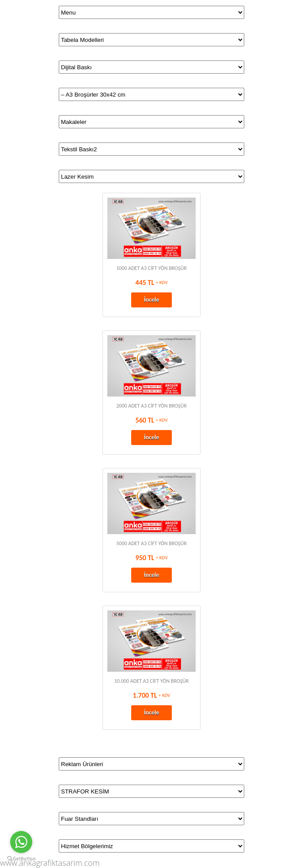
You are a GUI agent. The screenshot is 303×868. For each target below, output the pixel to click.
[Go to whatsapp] (21, 842)
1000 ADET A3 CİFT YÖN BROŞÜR (151, 268)
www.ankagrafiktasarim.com (50, 863)
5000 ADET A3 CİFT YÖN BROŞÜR (151, 543)
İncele (152, 300)
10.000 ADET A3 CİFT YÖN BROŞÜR (152, 681)
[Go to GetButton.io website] (21, 859)
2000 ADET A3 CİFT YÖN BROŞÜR (151, 406)
